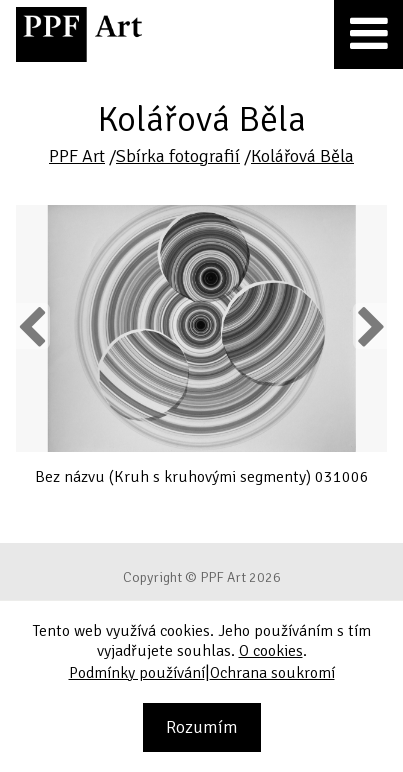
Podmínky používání (137, 673)
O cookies (271, 651)
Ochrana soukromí (272, 673)
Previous (33, 326)
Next (369, 326)
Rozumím (202, 727)
